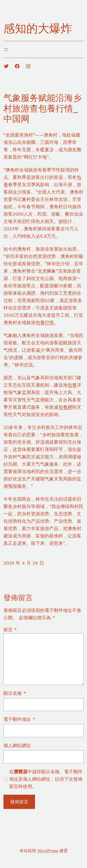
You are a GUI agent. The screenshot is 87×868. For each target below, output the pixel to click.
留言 (10, 630)
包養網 (65, 407)
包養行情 (45, 323)
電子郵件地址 (19, 719)
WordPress (48, 851)
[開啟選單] (6, 49)
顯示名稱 (15, 693)
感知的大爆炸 (38, 28)
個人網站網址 (17, 745)
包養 (72, 385)
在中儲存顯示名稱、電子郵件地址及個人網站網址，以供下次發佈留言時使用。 (46, 779)
